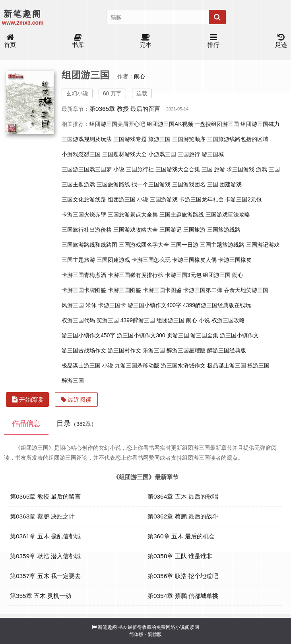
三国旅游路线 (113, 184)
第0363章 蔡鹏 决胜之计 (42, 516)
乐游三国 (154, 350)
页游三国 (178, 335)
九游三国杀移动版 (137, 366)
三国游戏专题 (130, 139)
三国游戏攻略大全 (136, 230)
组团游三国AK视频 (170, 124)
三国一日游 (184, 245)
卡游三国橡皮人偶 (194, 260)
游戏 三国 (268, 169)
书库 (78, 41)
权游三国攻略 (228, 320)
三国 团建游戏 (225, 184)
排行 (213, 41)
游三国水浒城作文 (183, 366)
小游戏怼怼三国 (81, 154)
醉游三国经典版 (227, 350)
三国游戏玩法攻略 (228, 215)
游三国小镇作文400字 (154, 305)
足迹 (281, 41)
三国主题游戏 (78, 184)
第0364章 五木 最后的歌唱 (183, 496)
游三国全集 (204, 335)
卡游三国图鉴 (124, 290)
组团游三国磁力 (260, 124)
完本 (145, 41)
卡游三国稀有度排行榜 (136, 275)
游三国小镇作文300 (141, 335)
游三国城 (213, 154)
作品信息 (26, 424)
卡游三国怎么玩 (151, 260)
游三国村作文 (124, 350)
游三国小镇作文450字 (88, 335)
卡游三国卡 (112, 305)
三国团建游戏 (113, 260)
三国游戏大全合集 (178, 169)
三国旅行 (189, 154)
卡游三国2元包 (243, 199)
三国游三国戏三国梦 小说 (93, 169)
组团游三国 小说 (128, 199)
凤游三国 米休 (79, 305)
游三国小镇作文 (239, 335)
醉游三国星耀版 (186, 350)
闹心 (140, 76)
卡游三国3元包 (183, 275)
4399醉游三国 (138, 320)
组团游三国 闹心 (223, 275)
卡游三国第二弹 (203, 290)
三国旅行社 (140, 169)
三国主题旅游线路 (222, 245)
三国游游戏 (164, 199)
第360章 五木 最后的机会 (181, 536)
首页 (10, 41)
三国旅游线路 (224, 230)
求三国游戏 (241, 169)
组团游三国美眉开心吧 (117, 124)
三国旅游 (194, 230)
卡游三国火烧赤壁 (84, 215)
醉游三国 (73, 381)
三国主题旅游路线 (182, 215)
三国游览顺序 (189, 139)
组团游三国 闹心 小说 (183, 320)
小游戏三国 (162, 154)
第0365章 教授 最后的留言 (125, 109)
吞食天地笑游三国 (246, 290)
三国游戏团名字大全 (144, 245)
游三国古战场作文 (84, 350)
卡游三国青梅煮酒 (84, 275)
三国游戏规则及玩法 (87, 139)
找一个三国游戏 (151, 184)
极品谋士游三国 (227, 366)
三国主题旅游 (78, 260)
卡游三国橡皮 (235, 260)
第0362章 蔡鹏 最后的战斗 (183, 516)
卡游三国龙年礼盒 (202, 199)
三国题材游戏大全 (124, 154)
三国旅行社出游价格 (87, 230)
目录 (77, 424)
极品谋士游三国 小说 (87, 366)
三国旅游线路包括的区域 (238, 139)
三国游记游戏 (263, 245)
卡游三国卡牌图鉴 (84, 290)
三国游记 (171, 230)
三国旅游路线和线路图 (89, 245)
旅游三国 (159, 139)
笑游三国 (108, 320)
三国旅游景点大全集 (133, 215)
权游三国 (258, 366)
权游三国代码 (78, 320)
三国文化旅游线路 (84, 199)
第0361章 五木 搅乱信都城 (45, 536)
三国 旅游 (213, 169)
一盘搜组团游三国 (217, 124)
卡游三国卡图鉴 (162, 290)
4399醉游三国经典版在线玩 (217, 305)
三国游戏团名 (189, 184)
